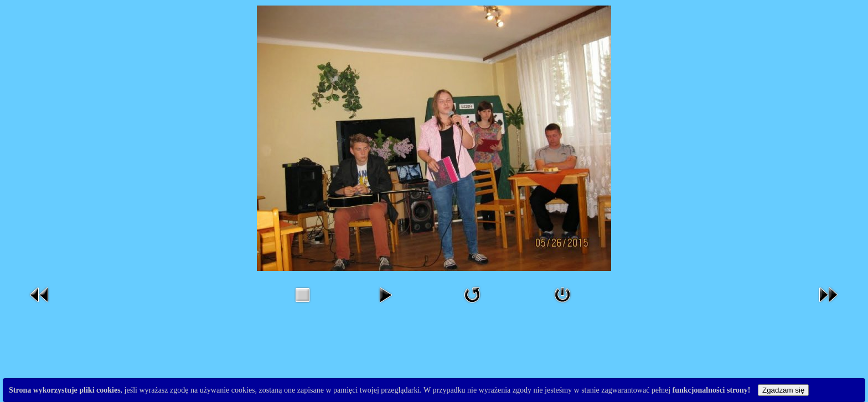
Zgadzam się (783, 390)
